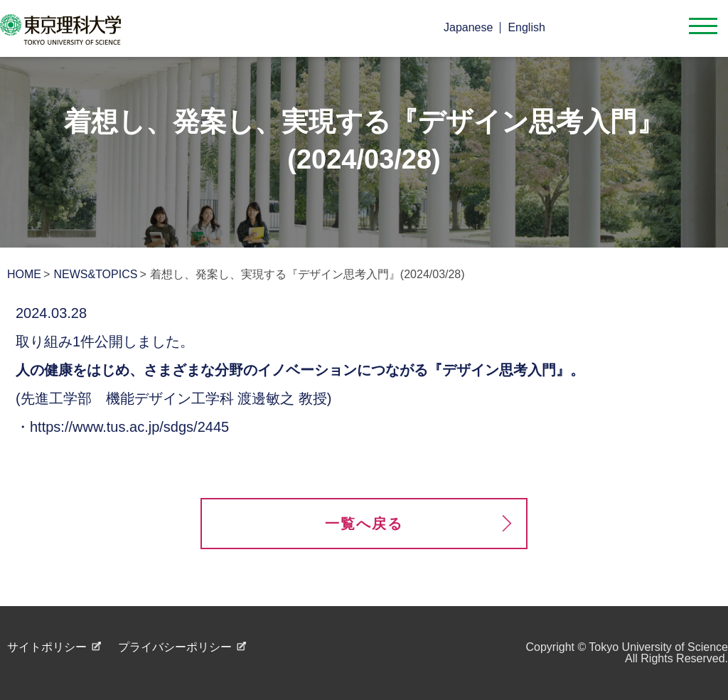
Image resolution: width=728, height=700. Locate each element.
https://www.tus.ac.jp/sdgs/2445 (129, 427)
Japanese (468, 27)
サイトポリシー (47, 647)
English (526, 27)
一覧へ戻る (364, 524)
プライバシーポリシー (175, 647)
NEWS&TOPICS (95, 274)
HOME (24, 274)
